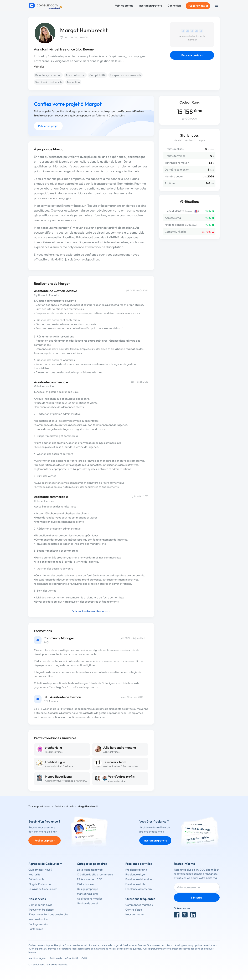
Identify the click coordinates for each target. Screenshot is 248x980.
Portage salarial (38, 924)
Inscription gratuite (150, 6)
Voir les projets (124, 6)
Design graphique (88, 889)
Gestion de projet (88, 903)
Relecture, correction (48, 75)
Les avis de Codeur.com (43, 889)
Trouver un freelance (41, 910)
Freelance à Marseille (139, 879)
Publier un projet (198, 6)
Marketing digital (87, 894)
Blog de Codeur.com (41, 884)
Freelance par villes (139, 864)
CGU (84, 958)
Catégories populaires (92, 864)
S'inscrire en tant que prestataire (48, 914)
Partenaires (36, 929)
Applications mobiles (90, 899)
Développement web (90, 870)
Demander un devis (40, 905)
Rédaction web (86, 884)
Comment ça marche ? (139, 905)
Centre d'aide (134, 910)
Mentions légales (37, 958)
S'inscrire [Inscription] (197, 897)
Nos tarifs (34, 874)
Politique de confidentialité (64, 958)
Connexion (174, 6)
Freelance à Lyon (136, 874)
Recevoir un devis (192, 55)
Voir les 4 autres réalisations (91, 611)
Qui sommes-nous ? (40, 870)
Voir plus (39, 66)
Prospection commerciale (125, 75)
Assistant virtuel (75, 75)
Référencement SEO (90, 879)
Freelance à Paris (136, 870)
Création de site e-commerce (95, 874)
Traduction (73, 82)
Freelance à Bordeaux (139, 889)
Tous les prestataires (39, 806)
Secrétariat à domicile (49, 82)
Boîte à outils (36, 879)
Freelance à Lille (135, 884)
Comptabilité (97, 75)
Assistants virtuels (64, 806)
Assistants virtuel (117, 781)
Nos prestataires (38, 919)
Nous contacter (135, 914)
